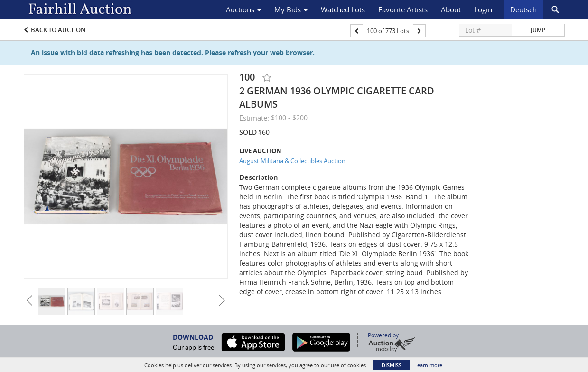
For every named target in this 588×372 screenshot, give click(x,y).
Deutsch (523, 9)
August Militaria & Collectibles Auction (292, 161)
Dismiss (392, 365)
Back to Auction (58, 30)
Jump (538, 30)
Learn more (428, 365)
